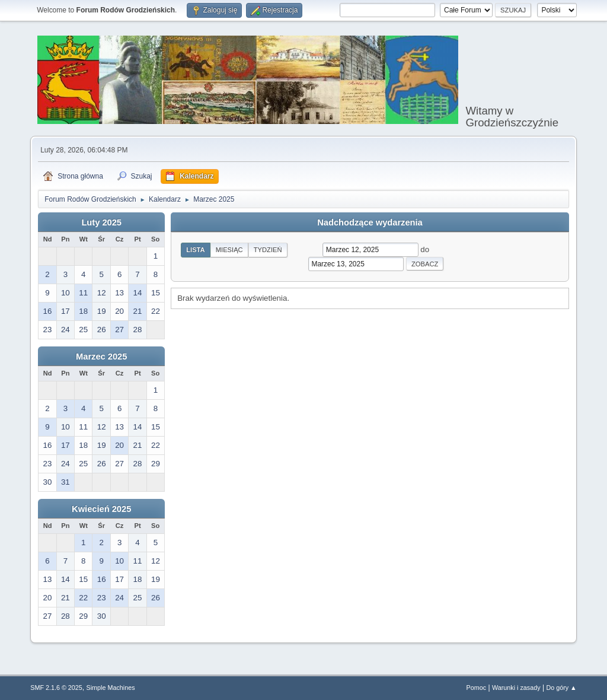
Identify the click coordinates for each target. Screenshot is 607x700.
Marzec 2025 (101, 357)
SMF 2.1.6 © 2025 (56, 688)
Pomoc (477, 688)
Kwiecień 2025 (101, 509)
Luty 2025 (101, 222)
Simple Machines (111, 688)
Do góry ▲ (561, 688)
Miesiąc (229, 250)
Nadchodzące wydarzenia (370, 222)
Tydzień (268, 250)
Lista (196, 250)
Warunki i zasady (516, 688)
